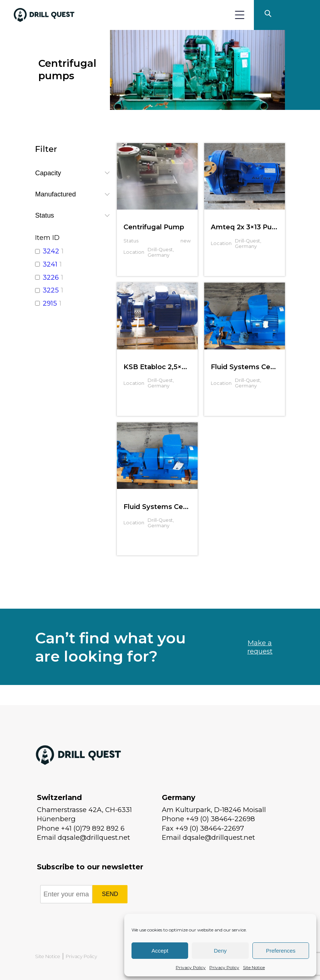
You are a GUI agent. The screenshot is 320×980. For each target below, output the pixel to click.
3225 (51, 290)
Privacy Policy (191, 967)
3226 (51, 277)
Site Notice (254, 967)
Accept (160, 951)
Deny (220, 951)
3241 (50, 264)
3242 (51, 251)
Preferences (281, 951)
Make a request (260, 647)
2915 (50, 303)
